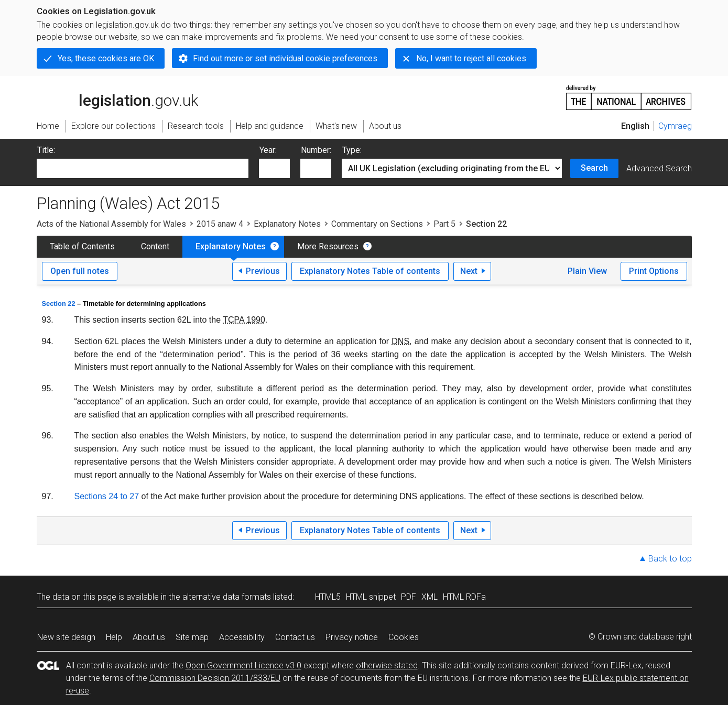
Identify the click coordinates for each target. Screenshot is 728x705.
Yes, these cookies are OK (106, 58)
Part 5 (444, 224)
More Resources (328, 246)
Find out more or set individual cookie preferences (285, 58)
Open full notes (80, 271)
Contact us (295, 637)
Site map (192, 637)
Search (594, 168)
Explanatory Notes (287, 224)
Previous (263, 271)
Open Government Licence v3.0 (243, 665)
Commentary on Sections (377, 224)
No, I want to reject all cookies (471, 58)
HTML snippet (371, 597)
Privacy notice (352, 637)
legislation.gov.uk (117, 97)
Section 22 (59, 304)
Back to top (670, 559)
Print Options (654, 271)
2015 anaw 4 (220, 224)
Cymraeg (675, 126)
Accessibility (242, 637)
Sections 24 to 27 (107, 496)
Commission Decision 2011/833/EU (215, 678)
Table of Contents (82, 246)
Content (155, 246)
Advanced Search (659, 168)
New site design (66, 637)
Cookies (404, 637)
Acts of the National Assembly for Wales (111, 224)
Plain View (587, 271)
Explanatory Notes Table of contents (370, 271)
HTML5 (328, 597)
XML (430, 597)
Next (469, 271)
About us (149, 637)
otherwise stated (387, 665)
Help (114, 637)
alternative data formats (227, 597)
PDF (409, 597)
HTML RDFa (464, 597)
